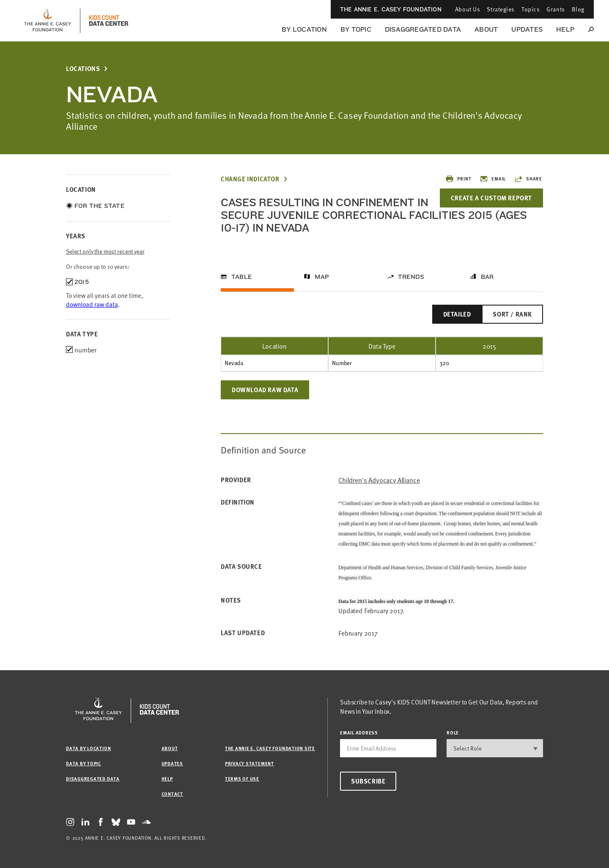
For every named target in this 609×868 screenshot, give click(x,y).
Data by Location (88, 748)
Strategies (501, 9)
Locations (83, 69)
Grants (556, 9)
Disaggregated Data (423, 29)
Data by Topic (84, 763)
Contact (172, 794)
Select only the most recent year (105, 251)
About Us (468, 9)
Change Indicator (250, 179)
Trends (411, 277)
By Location (304, 29)
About (486, 29)
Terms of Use (242, 779)
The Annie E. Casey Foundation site (270, 748)
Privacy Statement (250, 763)
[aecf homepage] (48, 21)
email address (359, 733)
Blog (578, 9)
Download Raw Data (265, 390)
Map (322, 277)
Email (493, 179)
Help (565, 29)
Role (453, 733)
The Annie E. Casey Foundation (391, 9)
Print (458, 179)
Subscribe (368, 781)
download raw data (92, 304)
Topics (531, 9)
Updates (527, 29)
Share (528, 179)
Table (241, 277)
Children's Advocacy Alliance (379, 480)
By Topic (356, 29)
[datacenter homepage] (109, 21)
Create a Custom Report (491, 198)
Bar (487, 277)
